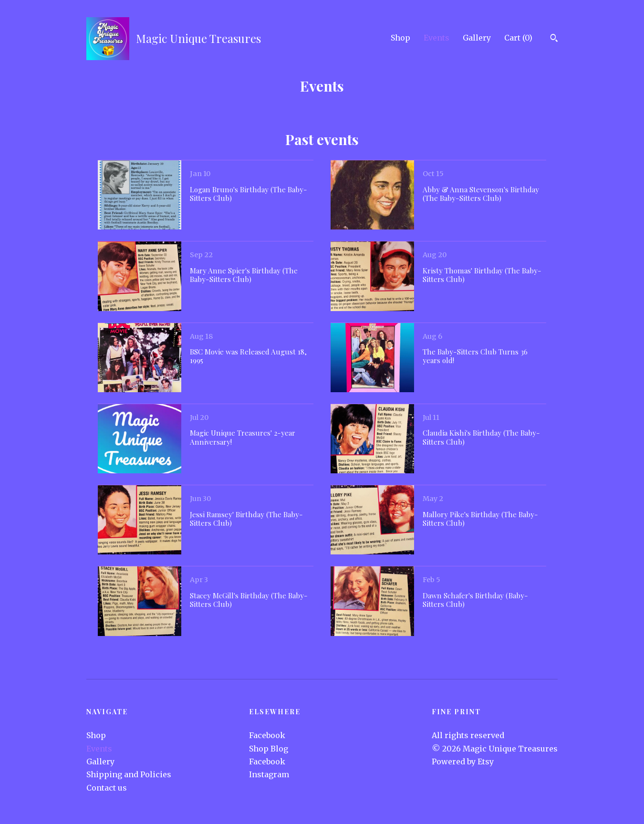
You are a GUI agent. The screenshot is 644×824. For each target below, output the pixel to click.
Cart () (518, 38)
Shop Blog (269, 749)
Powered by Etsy (463, 761)
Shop (400, 38)
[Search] (554, 39)
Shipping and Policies (129, 774)
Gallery (477, 38)
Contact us (107, 788)
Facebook (267, 735)
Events (436, 38)
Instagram (269, 774)
